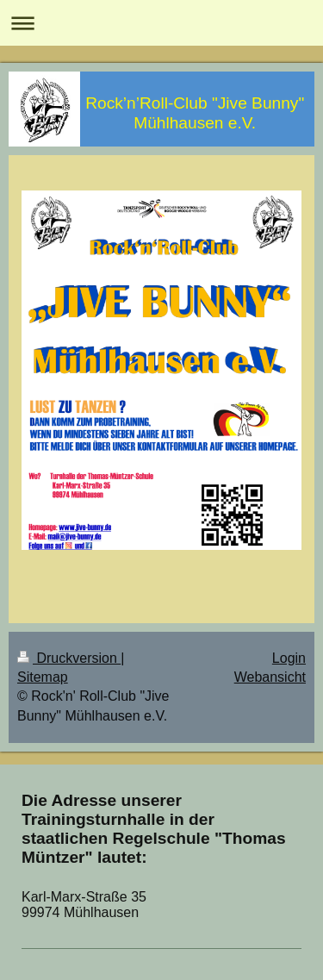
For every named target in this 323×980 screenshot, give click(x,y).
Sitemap (43, 677)
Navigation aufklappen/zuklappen (161, 23)
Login (289, 658)
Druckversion (69, 658)
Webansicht (270, 677)
